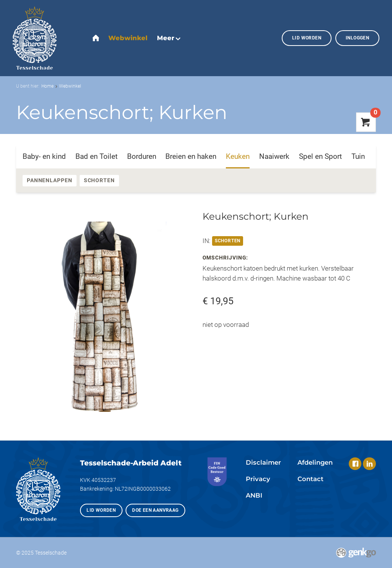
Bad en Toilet (96, 157)
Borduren (142, 157)
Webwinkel (70, 86)
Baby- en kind (44, 157)
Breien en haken (191, 157)
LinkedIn (369, 464)
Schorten (99, 180)
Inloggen (357, 38)
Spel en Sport (320, 157)
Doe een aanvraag (155, 510)
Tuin (358, 157)
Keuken (238, 157)
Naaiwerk (274, 157)
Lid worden (307, 38)
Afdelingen (315, 462)
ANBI (254, 495)
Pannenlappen (50, 180)
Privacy (258, 479)
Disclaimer (263, 462)
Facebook (355, 464)
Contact (310, 479)
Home (47, 86)
